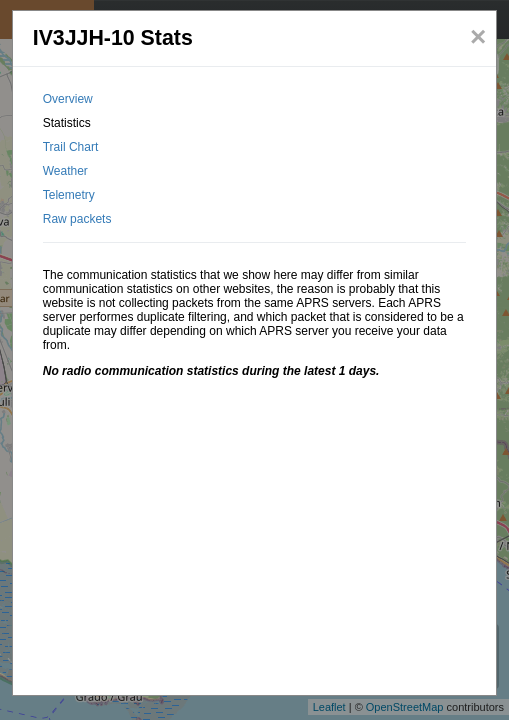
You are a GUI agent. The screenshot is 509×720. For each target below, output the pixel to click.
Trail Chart (71, 147)
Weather (65, 171)
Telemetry (69, 195)
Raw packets (77, 219)
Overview (68, 99)
